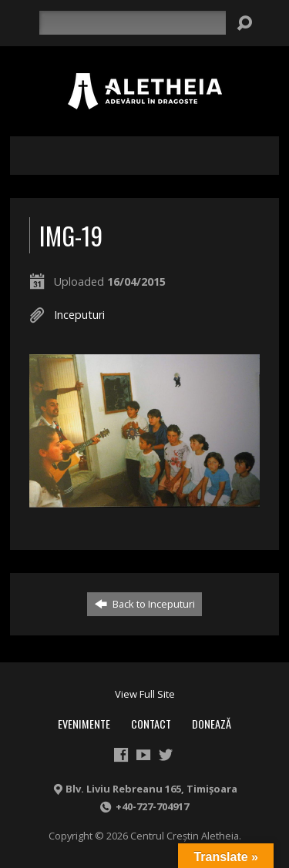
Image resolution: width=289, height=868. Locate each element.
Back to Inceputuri (145, 604)
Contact (151, 724)
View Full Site (145, 694)
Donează (212, 724)
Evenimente (84, 724)
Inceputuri (79, 315)
